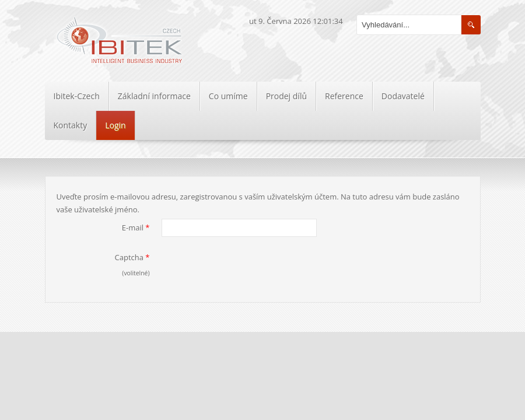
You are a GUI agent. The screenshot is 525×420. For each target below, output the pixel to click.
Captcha (132, 257)
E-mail (136, 228)
